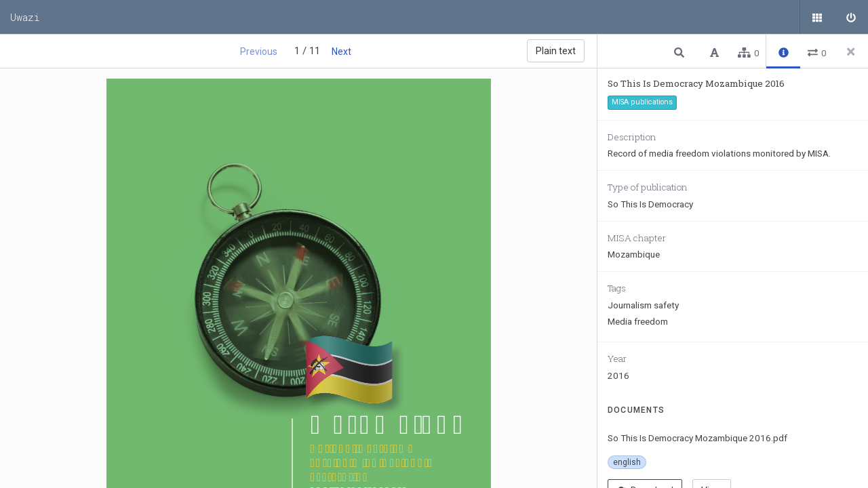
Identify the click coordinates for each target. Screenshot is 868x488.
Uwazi (25, 17)
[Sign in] (851, 17)
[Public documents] (817, 17)
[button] (681, 52)
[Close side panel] (851, 52)
